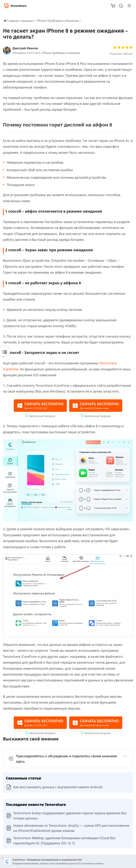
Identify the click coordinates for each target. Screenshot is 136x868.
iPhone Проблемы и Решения (61, 53)
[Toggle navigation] (128, 5)
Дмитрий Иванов (25, 48)
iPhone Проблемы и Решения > (59, 21)
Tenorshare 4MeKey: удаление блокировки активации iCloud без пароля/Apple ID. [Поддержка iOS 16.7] (64, 841)
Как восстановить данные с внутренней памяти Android (58, 787)
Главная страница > (21, 21)
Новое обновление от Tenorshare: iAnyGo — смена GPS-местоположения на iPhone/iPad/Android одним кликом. (71, 828)
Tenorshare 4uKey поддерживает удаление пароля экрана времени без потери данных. (70, 816)
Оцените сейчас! (121, 54)
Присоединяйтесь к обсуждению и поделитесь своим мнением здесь (66, 759)
